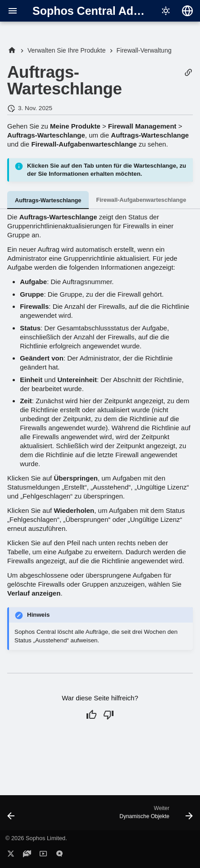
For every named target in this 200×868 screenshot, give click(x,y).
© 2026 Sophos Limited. (36, 838)
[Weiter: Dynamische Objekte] (155, 815)
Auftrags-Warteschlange (48, 200)
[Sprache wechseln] (187, 11)
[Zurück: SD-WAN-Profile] (11, 815)
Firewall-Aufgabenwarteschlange (141, 200)
